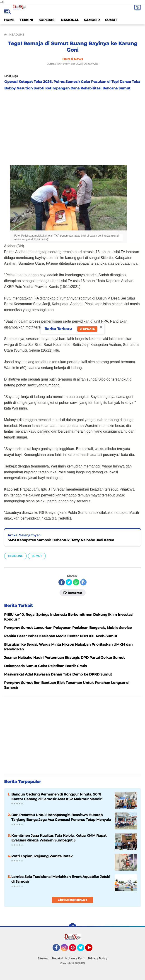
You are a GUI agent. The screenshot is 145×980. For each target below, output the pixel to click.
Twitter (83, 950)
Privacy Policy (98, 958)
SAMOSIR (92, 20)
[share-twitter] (69, 582)
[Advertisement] (72, 127)
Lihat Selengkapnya (73, 900)
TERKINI (26, 20)
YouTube (92, 950)
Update (87, 329)
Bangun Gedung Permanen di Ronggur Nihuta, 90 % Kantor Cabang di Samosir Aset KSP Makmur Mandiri (57, 797)
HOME (9, 20)
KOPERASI (47, 20)
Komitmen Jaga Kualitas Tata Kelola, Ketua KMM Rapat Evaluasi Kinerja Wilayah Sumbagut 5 (59, 838)
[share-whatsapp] (76, 582)
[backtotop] (72, 927)
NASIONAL (70, 20)
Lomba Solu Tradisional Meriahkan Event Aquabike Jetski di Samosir (61, 879)
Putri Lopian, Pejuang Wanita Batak (42, 856)
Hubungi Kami (75, 958)
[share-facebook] (62, 582)
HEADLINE (15, 556)
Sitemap (43, 958)
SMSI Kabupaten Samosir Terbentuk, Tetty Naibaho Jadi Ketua (61, 540)
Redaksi (57, 958)
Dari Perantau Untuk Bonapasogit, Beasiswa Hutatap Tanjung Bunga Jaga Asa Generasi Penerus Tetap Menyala (61, 817)
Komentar (73, 592)
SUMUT (111, 20)
